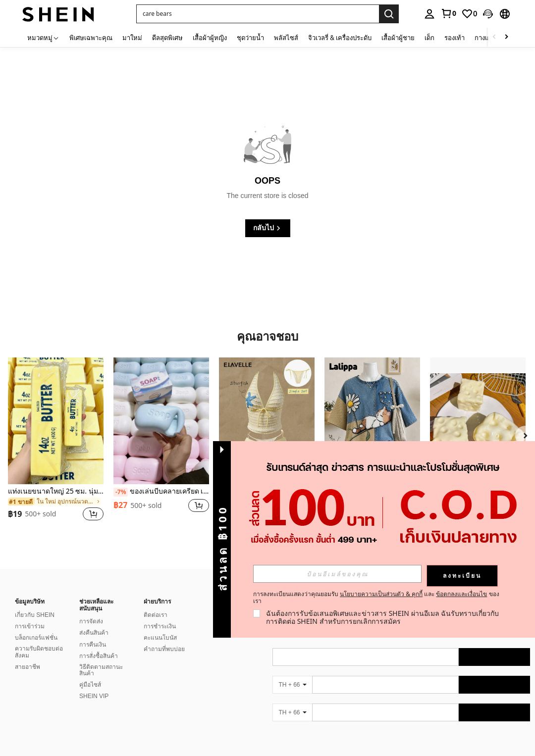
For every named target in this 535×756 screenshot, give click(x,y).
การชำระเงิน (160, 626)
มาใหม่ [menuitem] (132, 38)
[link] (448, 13)
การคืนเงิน (93, 645)
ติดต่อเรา (156, 615)
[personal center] (429, 14)
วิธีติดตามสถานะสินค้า (101, 670)
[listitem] (56, 445)
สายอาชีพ (27, 667)
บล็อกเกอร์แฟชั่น (36, 638)
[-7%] (121, 492)
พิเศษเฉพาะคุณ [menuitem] (91, 38)
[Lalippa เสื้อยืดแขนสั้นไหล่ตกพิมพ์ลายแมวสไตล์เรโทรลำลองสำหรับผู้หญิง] (372, 421)
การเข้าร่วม (30, 626)
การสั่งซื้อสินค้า (99, 656)
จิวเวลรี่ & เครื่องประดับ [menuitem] (340, 38)
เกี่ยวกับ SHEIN (35, 615)
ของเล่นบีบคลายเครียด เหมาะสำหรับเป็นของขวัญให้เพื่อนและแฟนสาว (161, 492)
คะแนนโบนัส (160, 638)
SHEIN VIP (94, 696)
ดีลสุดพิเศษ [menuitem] (167, 38)
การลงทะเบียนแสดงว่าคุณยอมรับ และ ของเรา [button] (376, 598)
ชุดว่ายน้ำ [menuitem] (250, 38)
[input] (337, 574)
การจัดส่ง (91, 621)
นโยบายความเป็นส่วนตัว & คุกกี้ (381, 594)
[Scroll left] (494, 37)
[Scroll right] (506, 37)
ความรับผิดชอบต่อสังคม (39, 652)
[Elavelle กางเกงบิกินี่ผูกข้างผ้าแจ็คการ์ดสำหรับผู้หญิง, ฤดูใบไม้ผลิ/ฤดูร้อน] (267, 421)
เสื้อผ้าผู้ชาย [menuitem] (398, 38)
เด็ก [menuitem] (429, 38)
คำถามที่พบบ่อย (164, 649)
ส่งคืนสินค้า (94, 633)
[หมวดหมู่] (43, 37)
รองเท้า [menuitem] (455, 38)
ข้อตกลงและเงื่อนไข (461, 594)
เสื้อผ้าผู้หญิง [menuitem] (210, 38)
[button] (488, 14)
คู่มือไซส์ (90, 685)
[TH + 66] (292, 685)
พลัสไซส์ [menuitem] (286, 38)
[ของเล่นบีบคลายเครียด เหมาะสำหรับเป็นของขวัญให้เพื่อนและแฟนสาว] (161, 421)
